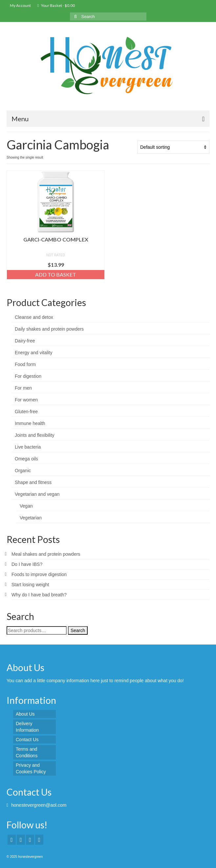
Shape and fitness (33, 482)
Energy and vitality (33, 353)
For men (23, 388)
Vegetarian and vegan (37, 494)
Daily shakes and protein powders (49, 329)
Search (78, 630)
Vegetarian (31, 518)
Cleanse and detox (34, 317)
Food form (25, 364)
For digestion (28, 376)
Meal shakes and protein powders (46, 554)
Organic (23, 471)
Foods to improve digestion (39, 574)
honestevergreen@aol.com (36, 805)
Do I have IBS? (27, 564)
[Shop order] (173, 147)
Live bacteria (28, 447)
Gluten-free (26, 412)
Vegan (26, 506)
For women (26, 400)
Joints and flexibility (35, 435)
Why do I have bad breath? (39, 595)
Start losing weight (30, 585)
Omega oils (26, 459)
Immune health (30, 423)
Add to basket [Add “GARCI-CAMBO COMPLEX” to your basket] (56, 274)
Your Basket (56, 5)
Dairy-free (25, 341)
